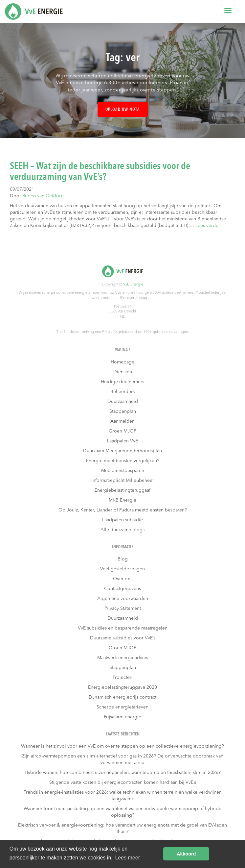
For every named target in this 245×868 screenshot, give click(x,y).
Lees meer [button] (127, 858)
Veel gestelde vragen (122, 569)
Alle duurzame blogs (122, 530)
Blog (123, 559)
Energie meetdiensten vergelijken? (123, 461)
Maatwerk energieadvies (123, 658)
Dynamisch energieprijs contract (122, 697)
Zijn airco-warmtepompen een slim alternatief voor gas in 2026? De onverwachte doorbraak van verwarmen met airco (123, 759)
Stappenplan (123, 411)
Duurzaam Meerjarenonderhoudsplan (122, 451)
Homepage (122, 362)
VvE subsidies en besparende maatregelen (123, 628)
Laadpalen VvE (122, 441)
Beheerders (122, 392)
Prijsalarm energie (122, 717)
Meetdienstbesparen (123, 471)
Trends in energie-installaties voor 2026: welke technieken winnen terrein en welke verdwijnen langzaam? (123, 796)
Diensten (123, 372)
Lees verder (208, 226)
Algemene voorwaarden (123, 599)
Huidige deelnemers (122, 382)
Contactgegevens (122, 589)
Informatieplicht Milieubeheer (123, 481)
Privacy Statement (123, 608)
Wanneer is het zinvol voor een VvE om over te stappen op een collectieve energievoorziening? (122, 746)
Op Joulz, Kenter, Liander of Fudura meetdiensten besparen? (123, 510)
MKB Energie (122, 500)
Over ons (123, 579)
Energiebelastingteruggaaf (122, 490)
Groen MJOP (122, 431)
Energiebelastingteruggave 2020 (122, 687)
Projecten (122, 678)
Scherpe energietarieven (122, 707)
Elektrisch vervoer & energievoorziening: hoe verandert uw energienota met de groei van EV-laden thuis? (122, 829)
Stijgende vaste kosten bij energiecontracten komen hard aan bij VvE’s (123, 782)
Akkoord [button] (186, 854)
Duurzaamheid (123, 402)
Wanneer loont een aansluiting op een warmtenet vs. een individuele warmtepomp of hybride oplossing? (122, 812)
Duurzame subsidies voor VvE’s (123, 638)
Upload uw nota (123, 110)
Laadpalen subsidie (122, 520)
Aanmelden (122, 421)
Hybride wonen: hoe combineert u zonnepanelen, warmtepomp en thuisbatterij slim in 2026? (123, 773)
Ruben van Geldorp (43, 196)
